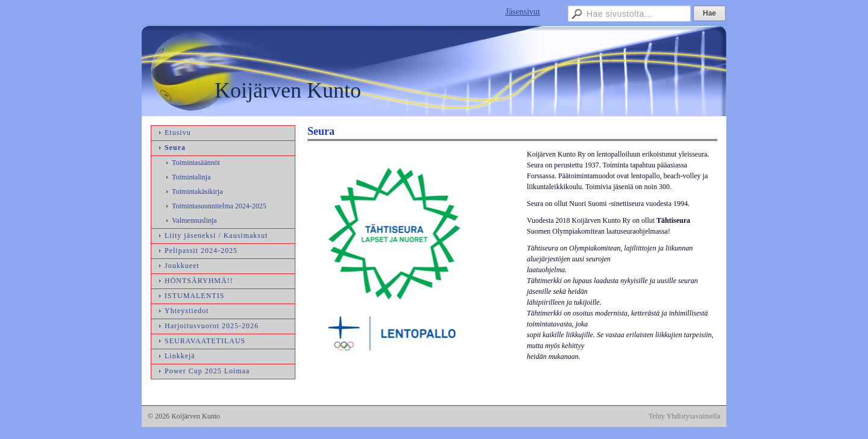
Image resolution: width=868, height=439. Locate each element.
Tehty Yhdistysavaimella (684, 416)
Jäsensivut (523, 12)
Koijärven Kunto (288, 90)
